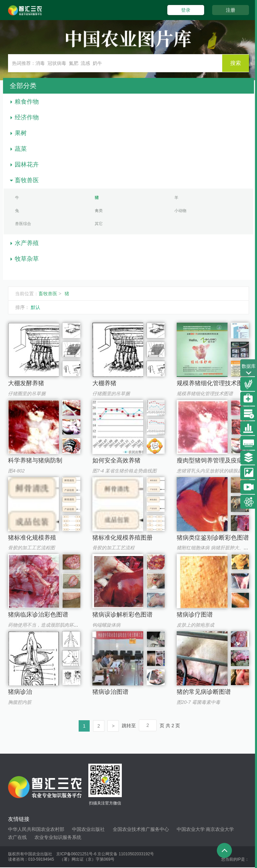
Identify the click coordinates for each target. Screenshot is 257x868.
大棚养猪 (104, 383)
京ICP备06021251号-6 (76, 854)
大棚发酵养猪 (26, 383)
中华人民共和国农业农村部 (36, 830)
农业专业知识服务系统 (58, 838)
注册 (231, 10)
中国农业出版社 (88, 830)
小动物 (180, 211)
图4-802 (16, 471)
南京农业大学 (220, 830)
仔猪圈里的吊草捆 (27, 394)
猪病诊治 (20, 692)
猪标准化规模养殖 (32, 538)
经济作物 (27, 117)
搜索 (236, 63)
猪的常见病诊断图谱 (204, 692)
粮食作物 (27, 102)
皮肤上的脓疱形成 (195, 625)
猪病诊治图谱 (110, 692)
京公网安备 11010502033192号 (126, 854)
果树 (21, 133)
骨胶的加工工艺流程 (113, 548)
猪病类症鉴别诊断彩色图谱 (213, 538)
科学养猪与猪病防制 (35, 460)
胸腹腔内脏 (20, 702)
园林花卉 (27, 165)
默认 (35, 307)
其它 (99, 224)
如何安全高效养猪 (116, 460)
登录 (185, 10)
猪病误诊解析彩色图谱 (122, 615)
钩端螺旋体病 (106, 625)
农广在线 (17, 838)
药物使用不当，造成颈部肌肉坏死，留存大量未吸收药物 (67, 625)
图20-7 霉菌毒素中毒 (198, 702)
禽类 (99, 211)
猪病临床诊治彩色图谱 (38, 615)
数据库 (249, 370)
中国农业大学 (191, 830)
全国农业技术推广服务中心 (141, 830)
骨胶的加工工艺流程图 (31, 548)
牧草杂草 (27, 259)
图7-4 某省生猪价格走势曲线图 (124, 471)
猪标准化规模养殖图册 (122, 538)
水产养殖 (27, 243)
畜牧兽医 (27, 180)
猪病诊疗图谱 (195, 615)
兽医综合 (23, 224)
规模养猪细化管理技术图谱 (213, 383)
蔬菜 (21, 149)
